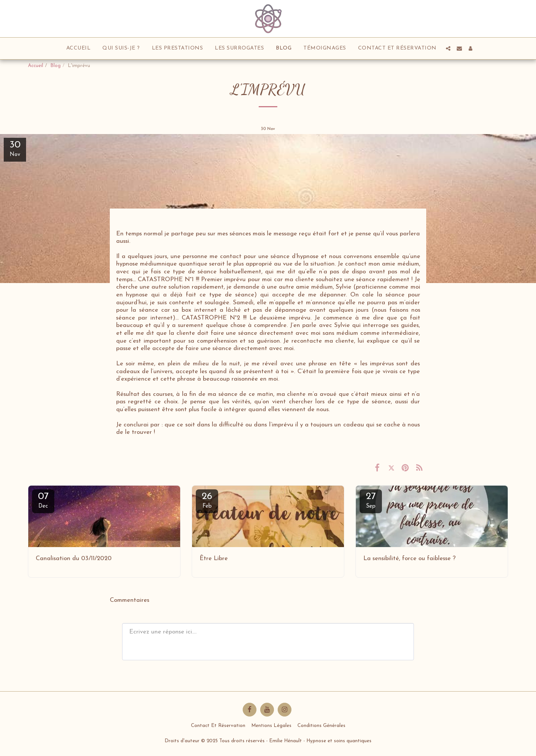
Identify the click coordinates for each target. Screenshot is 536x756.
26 (207, 500)
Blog (55, 66)
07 (43, 500)
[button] (448, 48)
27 (371, 500)
